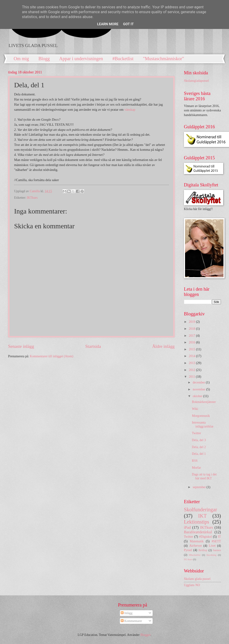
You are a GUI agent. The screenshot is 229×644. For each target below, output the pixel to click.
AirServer (195, 546)
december (199, 382)
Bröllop (203, 550)
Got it (128, 24)
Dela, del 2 (199, 447)
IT (219, 537)
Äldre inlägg (163, 346)
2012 (192, 370)
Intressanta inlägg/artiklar (203, 424)
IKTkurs (32, 198)
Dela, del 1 (199, 454)
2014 (192, 356)
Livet (212, 546)
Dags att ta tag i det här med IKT (204, 476)
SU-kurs (188, 559)
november (200, 389)
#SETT (216, 541)
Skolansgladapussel (196, 81)
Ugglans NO (192, 585)
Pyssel (188, 550)
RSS (195, 461)
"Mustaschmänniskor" (163, 59)
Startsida (93, 346)
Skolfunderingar (200, 510)
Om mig (21, 59)
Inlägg (127, 613)
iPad (187, 527)
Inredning (212, 555)
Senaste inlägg (21, 346)
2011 (192, 377)
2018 (192, 329)
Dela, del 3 (199, 440)
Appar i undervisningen (81, 59)
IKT (203, 516)
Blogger (145, 635)
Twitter (196, 433)
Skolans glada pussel (197, 579)
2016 (192, 342)
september (200, 487)
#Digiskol (205, 537)
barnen (217, 550)
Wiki (195, 409)
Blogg (44, 59)
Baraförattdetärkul (198, 532)
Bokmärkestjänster (204, 402)
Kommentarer (131, 621)
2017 (192, 336)
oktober (198, 396)
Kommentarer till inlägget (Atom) (51, 356)
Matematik (197, 541)
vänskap (130, 110)
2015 (192, 349)
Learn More (108, 24)
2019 (192, 322)
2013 (192, 363)
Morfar (196, 468)
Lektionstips (197, 522)
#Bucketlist (123, 59)
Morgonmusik (201, 416)
